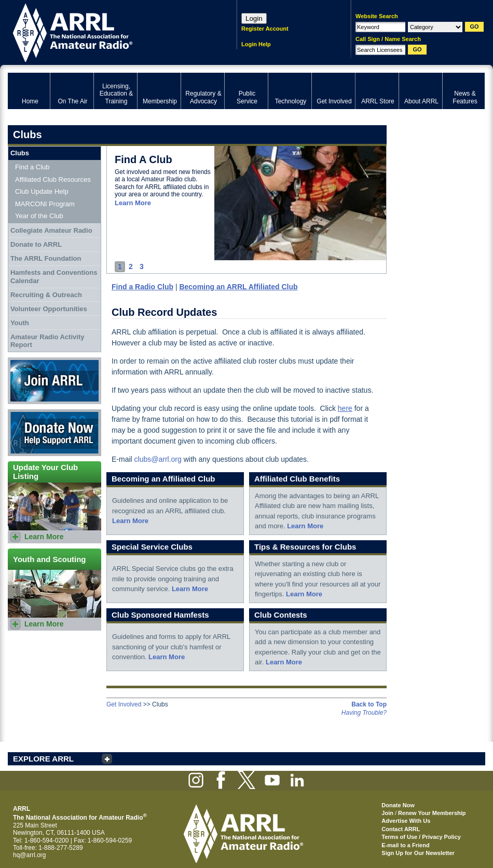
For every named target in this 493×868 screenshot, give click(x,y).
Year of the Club (39, 216)
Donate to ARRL (36, 244)
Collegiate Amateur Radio (51, 230)
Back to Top (369, 704)
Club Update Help (42, 191)
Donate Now (54, 433)
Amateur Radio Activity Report (47, 341)
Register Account (265, 29)
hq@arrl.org (30, 855)
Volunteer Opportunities (49, 309)
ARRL (109, 31)
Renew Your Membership (432, 813)
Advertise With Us (406, 821)
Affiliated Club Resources (53, 179)
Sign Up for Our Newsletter (418, 853)
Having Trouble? (364, 713)
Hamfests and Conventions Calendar (54, 277)
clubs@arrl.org (158, 459)
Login (254, 18)
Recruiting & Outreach (46, 295)
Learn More (133, 203)
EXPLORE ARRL (43, 759)
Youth (20, 323)
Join (387, 813)
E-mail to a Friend (405, 845)
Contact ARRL (401, 829)
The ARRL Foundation (46, 258)
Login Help (256, 44)
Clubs (20, 153)
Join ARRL (54, 381)
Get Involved (124, 704)
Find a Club (32, 167)
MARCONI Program (45, 204)
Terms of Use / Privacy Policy (421, 837)
